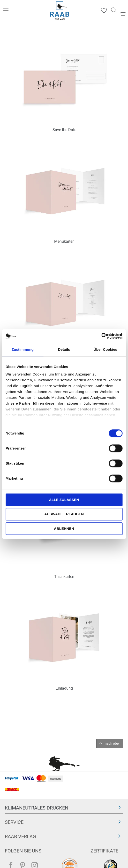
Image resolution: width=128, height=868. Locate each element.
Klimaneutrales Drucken (37, 808)
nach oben (113, 743)
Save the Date (64, 130)
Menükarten (64, 241)
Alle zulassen (64, 500)
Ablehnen (64, 529)
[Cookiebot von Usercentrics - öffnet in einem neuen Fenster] (101, 336)
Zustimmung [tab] (23, 349)
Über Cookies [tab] (105, 349)
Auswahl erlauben (64, 514)
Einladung (64, 688)
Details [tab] (64, 349)
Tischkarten (64, 577)
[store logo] (60, 11)
